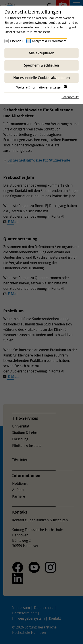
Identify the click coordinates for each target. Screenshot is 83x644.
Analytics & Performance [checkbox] (49, 41)
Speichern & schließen (41, 65)
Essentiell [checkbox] (17, 41)
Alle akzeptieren (41, 53)
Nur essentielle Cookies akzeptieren (41, 78)
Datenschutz (70, 97)
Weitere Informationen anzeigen (41, 87)
